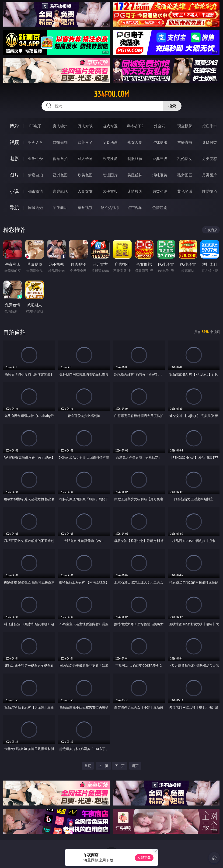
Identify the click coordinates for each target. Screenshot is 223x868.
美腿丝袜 (135, 175)
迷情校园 (135, 191)
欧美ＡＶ (85, 142)
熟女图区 (185, 175)
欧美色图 (85, 175)
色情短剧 (160, 208)
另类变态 (209, 159)
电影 (14, 158)
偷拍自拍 (60, 159)
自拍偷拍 (60, 142)
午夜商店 (60, 208)
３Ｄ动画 (110, 142)
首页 (88, 766)
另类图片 (209, 175)
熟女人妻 (135, 142)
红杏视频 (135, 208)
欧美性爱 (110, 159)
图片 (14, 175)
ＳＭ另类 (209, 142)
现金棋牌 (185, 126)
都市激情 (35, 191)
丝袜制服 (160, 142)
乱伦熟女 (185, 159)
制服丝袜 (135, 159)
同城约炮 (35, 208)
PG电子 (35, 126)
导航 (14, 207)
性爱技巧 (209, 191)
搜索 (172, 106)
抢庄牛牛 (209, 126)
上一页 (103, 766)
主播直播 (185, 142)
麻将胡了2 (135, 126)
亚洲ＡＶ (35, 142)
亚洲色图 (60, 175)
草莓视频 (85, 208)
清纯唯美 (160, 175)
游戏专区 (110, 126)
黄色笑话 (185, 191)
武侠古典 (110, 191)
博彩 (14, 126)
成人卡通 (85, 159)
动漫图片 (110, 175)
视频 (14, 142)
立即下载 (144, 858)
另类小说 (160, 191)
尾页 (135, 766)
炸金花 (160, 126)
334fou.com (111, 94)
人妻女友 (85, 191)
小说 (14, 191)
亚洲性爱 (35, 159)
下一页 (120, 766)
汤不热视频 (110, 208)
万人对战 (85, 126)
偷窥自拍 (35, 175)
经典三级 (160, 159)
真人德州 (60, 126)
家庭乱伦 (60, 191)
